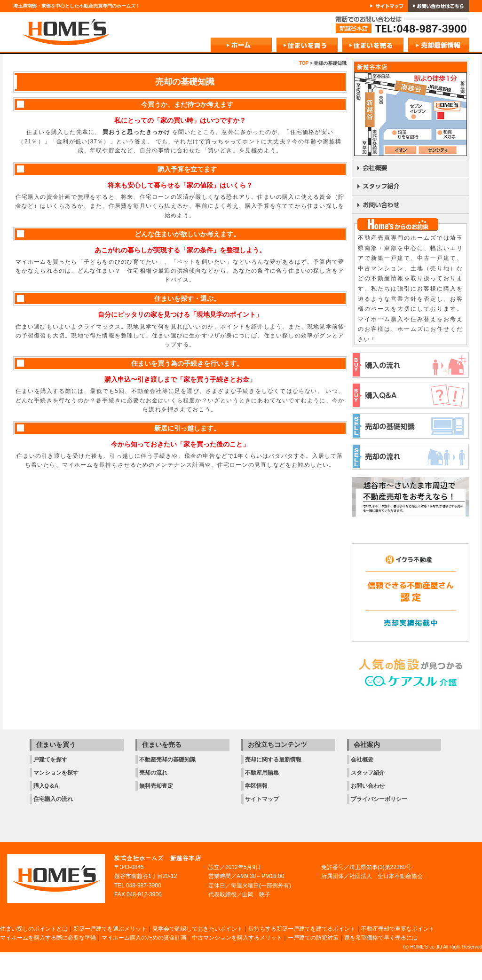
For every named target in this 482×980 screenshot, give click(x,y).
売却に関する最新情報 (273, 760)
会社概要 (362, 760)
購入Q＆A (46, 786)
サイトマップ (262, 799)
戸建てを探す (50, 760)
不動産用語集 (262, 773)
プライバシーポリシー (379, 799)
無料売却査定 (156, 786)
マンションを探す (56, 773)
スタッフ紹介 (368, 773)
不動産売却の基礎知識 (167, 760)
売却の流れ (153, 773)
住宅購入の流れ (53, 799)
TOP (304, 63)
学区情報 (256, 786)
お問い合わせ (368, 786)
